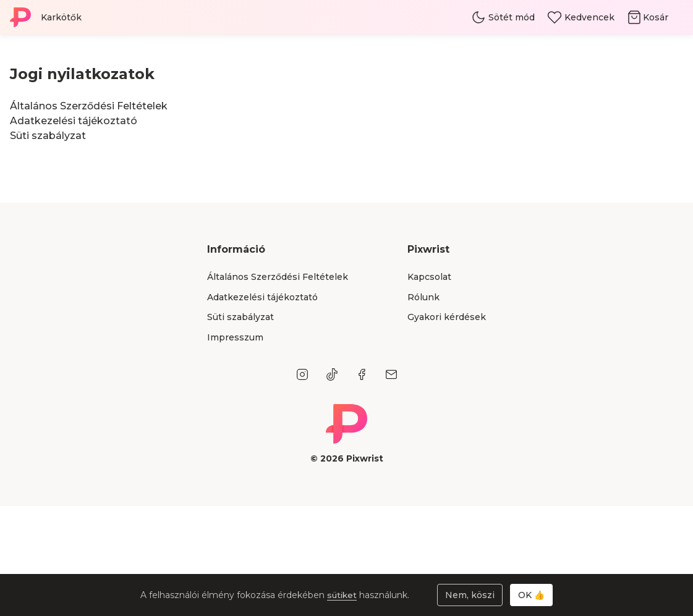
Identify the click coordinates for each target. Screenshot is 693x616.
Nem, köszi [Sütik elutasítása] (470, 595)
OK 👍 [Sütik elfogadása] (531, 595)
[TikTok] (332, 374)
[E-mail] (391, 374)
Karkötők (61, 17)
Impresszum (235, 337)
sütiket (343, 595)
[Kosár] (655, 17)
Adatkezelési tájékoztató (74, 121)
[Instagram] (302, 374)
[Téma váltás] (503, 17)
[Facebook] (362, 374)
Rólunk (423, 297)
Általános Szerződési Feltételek (89, 106)
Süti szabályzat (48, 136)
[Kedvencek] (581, 17)
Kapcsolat (429, 277)
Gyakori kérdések (447, 317)
